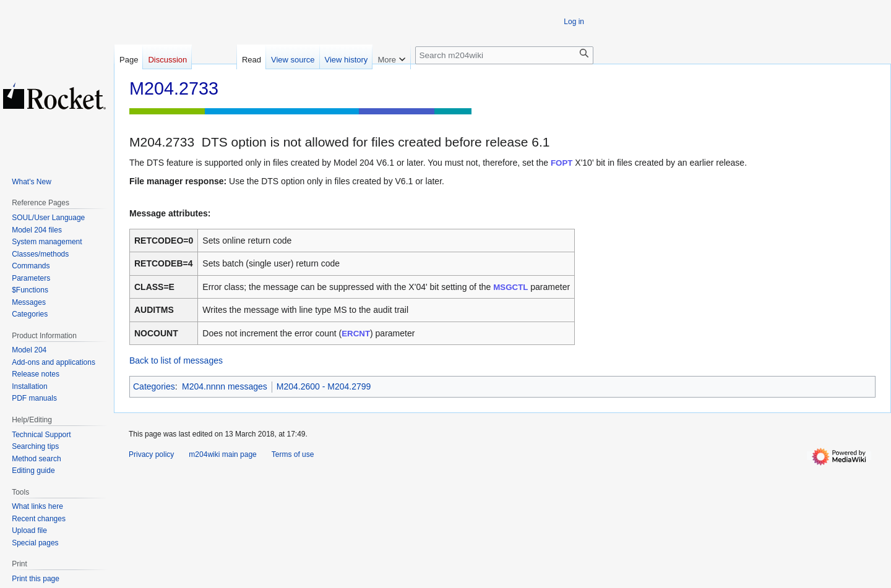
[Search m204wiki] (504, 55)
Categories (154, 386)
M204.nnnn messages (225, 386)
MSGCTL (510, 287)
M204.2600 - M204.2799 (324, 386)
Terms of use (293, 454)
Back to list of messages (176, 360)
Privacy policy (151, 454)
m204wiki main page (222, 454)
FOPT (562, 163)
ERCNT (356, 334)
